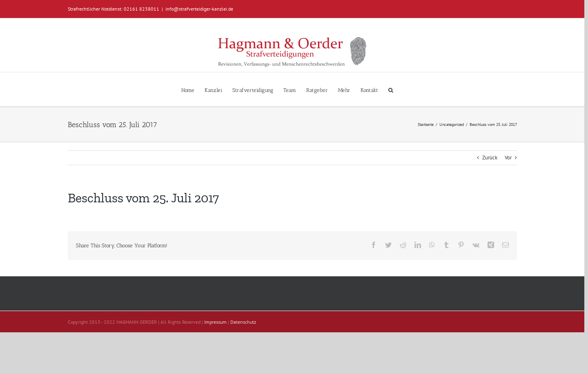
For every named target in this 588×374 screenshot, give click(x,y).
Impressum (215, 322)
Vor (508, 158)
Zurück (490, 158)
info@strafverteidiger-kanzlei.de (199, 9)
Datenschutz (243, 322)
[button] (391, 89)
